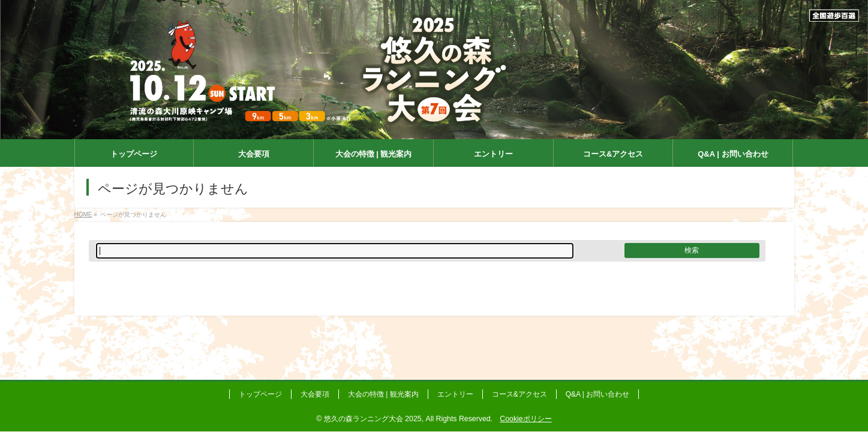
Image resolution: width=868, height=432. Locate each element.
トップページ (260, 394)
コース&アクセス (519, 394)
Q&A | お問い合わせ (597, 394)
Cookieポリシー (525, 419)
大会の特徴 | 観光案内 (383, 394)
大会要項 (315, 394)
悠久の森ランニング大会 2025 (373, 419)
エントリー (455, 394)
